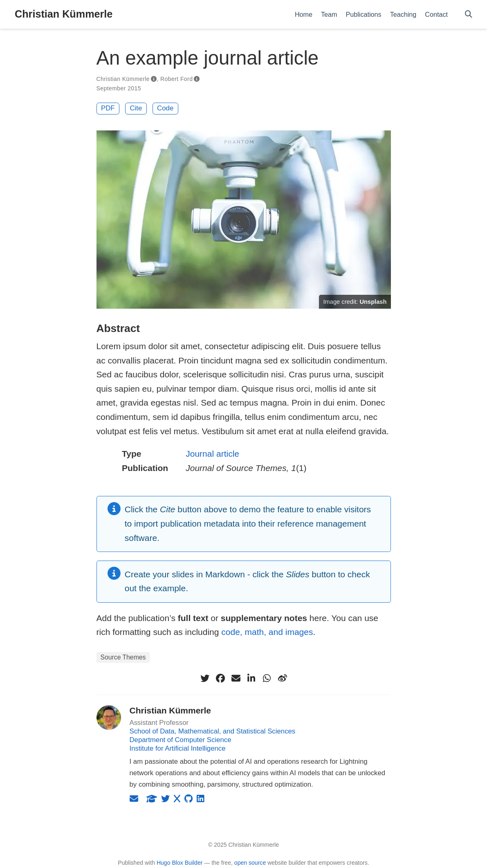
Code (165, 108)
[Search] (469, 15)
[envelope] (236, 678)
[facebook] (220, 678)
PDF (108, 108)
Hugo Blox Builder (180, 863)
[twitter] (205, 678)
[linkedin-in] (251, 678)
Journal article (212, 454)
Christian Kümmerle (64, 14)
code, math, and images (267, 632)
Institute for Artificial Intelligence (178, 748)
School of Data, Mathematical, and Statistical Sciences (213, 731)
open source (250, 863)
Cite (136, 108)
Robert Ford (176, 79)
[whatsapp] (267, 678)
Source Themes (123, 657)
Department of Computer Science (181, 740)
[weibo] (283, 678)
